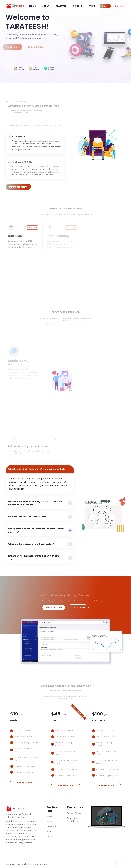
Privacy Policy (74, 813)
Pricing (78, 6)
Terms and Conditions (73, 820)
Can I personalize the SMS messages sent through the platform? (36, 530)
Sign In (105, 6)
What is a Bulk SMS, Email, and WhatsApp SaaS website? (37, 469)
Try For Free (78, 607)
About (46, 6)
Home (32, 6)
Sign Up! (119, 6)
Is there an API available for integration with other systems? (34, 558)
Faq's (92, 6)
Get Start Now (54, 607)
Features (61, 6)
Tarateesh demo (18, 187)
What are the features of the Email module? (31, 544)
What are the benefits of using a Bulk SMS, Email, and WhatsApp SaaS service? (36, 503)
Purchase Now (25, 783)
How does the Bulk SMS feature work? (28, 517)
